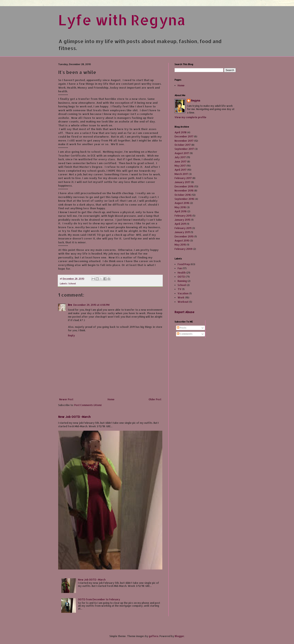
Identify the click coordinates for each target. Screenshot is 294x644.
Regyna (196, 101)
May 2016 (180, 207)
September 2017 (184, 149)
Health (182, 273)
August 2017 (182, 153)
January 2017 (182, 182)
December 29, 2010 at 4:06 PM (91, 305)
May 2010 (180, 245)
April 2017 (180, 170)
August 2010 (182, 241)
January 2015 (182, 220)
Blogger (179, 636)
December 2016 (184, 186)
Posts (182, 328)
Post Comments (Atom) (88, 405)
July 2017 (180, 157)
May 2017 (180, 166)
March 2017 (181, 174)
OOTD (181, 277)
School (72, 284)
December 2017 (184, 136)
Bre (70, 305)
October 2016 (183, 195)
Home (111, 399)
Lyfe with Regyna (122, 20)
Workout (183, 302)
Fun (180, 268)
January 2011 (182, 232)
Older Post (155, 399)
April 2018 (180, 132)
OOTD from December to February (99, 599)
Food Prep (184, 264)
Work (181, 298)
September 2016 (184, 199)
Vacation (183, 293)
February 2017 (183, 178)
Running (182, 281)
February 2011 (183, 228)
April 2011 (180, 224)
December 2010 (184, 236)
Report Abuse (184, 312)
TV (179, 289)
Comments (185, 334)
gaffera (154, 636)
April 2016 (181, 211)
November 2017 (184, 141)
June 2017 (180, 162)
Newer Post (66, 399)
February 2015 (183, 216)
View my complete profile (190, 117)
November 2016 (184, 191)
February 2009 (183, 249)
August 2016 (182, 203)
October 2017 (183, 145)
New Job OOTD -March (74, 417)
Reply (71, 335)
